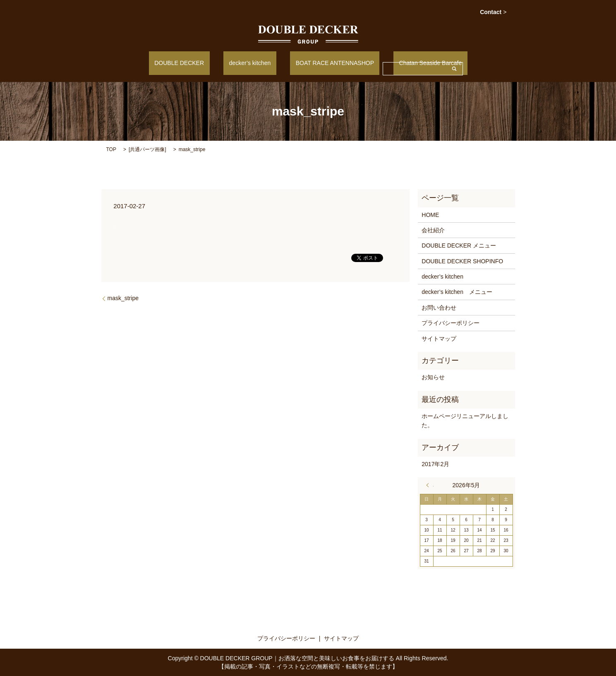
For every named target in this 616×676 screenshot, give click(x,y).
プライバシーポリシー (451, 322)
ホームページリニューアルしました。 (465, 420)
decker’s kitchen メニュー (457, 291)
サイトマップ (439, 338)
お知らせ (433, 377)
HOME (430, 214)
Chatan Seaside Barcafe (414, 63)
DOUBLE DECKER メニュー (459, 245)
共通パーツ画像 (147, 149)
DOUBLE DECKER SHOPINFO (462, 260)
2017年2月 (435, 463)
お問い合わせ (439, 307)
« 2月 (430, 485)
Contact (493, 12)
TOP (111, 149)
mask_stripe (123, 298)
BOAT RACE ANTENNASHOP (329, 63)
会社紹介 (433, 230)
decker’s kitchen (255, 63)
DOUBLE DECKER (196, 63)
